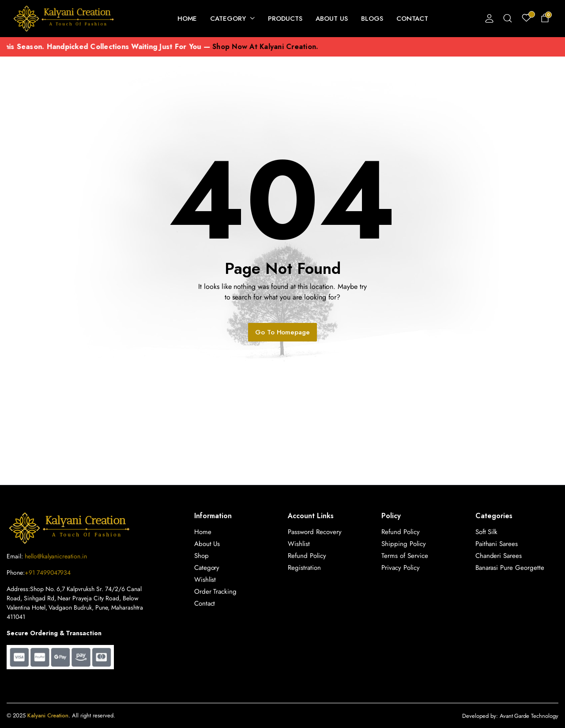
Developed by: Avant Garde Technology (510, 716)
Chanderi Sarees (499, 556)
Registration (304, 568)
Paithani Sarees (497, 544)
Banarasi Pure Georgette (510, 568)
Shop (202, 556)
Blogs (372, 19)
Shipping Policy (404, 544)
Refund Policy (307, 556)
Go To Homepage (283, 332)
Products (285, 19)
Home (187, 19)
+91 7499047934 (48, 573)
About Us (332, 19)
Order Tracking (216, 591)
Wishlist (205, 580)
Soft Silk (487, 532)
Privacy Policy (401, 568)
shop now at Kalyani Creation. (285, 47)
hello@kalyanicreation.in (56, 556)
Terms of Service (405, 556)
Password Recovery (315, 532)
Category (228, 19)
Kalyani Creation (48, 715)
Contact (412, 19)
